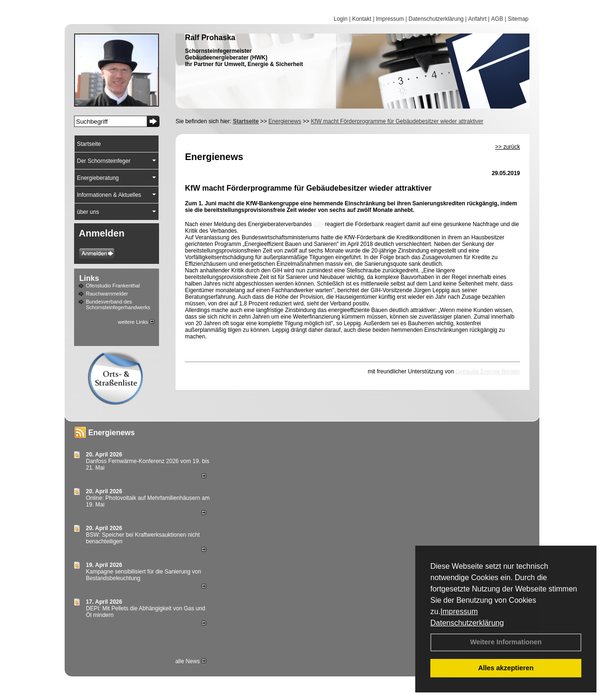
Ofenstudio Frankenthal (113, 286)
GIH (318, 224)
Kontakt (362, 19)
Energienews (112, 433)
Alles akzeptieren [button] (506, 668)
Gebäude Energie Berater (488, 371)
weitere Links (136, 322)
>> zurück (508, 147)
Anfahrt (477, 19)
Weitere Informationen (506, 642)
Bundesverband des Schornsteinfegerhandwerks (118, 304)
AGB (497, 19)
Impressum (459, 611)
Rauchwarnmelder (107, 294)
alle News (190, 661)
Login (340, 19)
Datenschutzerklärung (467, 623)
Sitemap (518, 19)
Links (89, 278)
